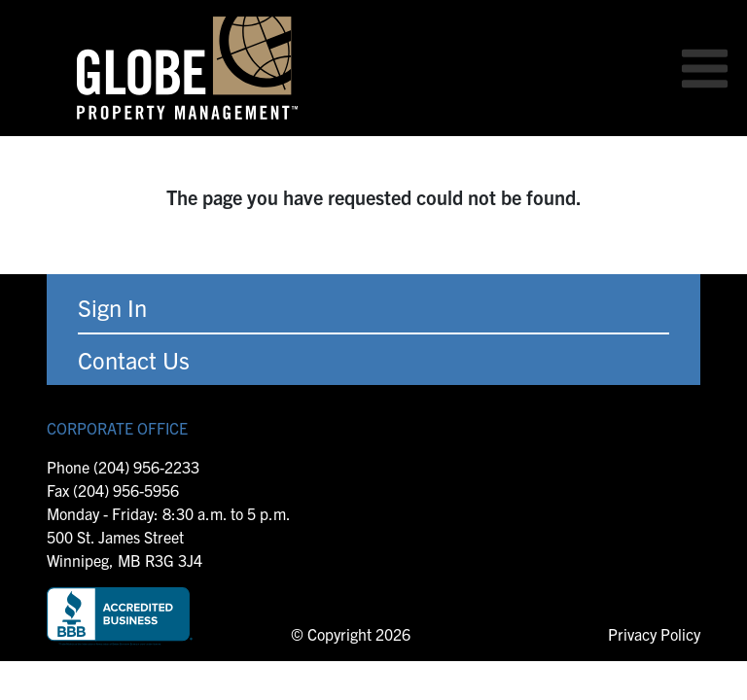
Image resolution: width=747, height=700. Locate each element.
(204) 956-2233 (146, 467)
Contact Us (134, 360)
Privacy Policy (654, 634)
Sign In (112, 307)
